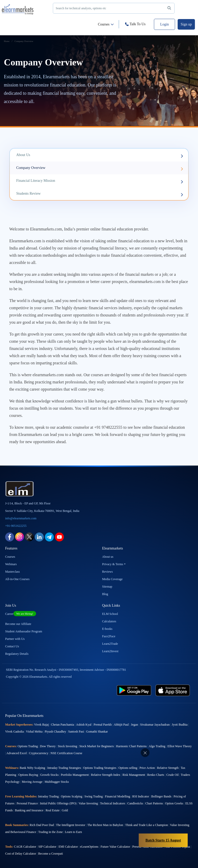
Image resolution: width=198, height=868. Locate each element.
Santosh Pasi (76, 732)
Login (164, 24)
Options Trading (28, 746)
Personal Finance (27, 803)
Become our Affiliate (18, 624)
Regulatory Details (17, 654)
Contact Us (12, 646)
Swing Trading (94, 796)
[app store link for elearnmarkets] (173, 690)
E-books (107, 629)
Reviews (107, 572)
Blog (105, 594)
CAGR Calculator (25, 847)
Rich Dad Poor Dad (42, 825)
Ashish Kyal (84, 725)
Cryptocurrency (39, 753)
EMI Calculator (68, 847)
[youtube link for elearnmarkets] (59, 536)
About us (108, 557)
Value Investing (88, 803)
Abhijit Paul (121, 725)
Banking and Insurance (29, 810)
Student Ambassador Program (24, 631)
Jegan (134, 725)
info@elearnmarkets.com (21, 518)
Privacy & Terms (113, 564)
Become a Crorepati (51, 854)
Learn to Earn (73, 832)
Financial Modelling (118, 796)
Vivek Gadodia (14, 732)
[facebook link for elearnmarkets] (10, 536)
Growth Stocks (49, 775)
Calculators (109, 621)
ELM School (110, 614)
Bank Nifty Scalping (32, 768)
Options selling (128, 768)
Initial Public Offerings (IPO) (58, 803)
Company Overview (100, 168)
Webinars (11, 564)
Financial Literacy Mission (100, 181)
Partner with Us (15, 639)
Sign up (186, 24)
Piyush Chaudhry (55, 732)
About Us (100, 155)
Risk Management (134, 775)
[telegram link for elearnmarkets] (49, 536)
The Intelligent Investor (71, 825)
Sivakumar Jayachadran (155, 725)
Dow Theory (48, 746)
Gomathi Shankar (97, 732)
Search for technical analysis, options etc (114, 8)
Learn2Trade (110, 644)
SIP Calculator (47, 847)
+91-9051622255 (16, 526)
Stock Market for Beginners (97, 746)
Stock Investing (67, 746)
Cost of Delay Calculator (21, 854)
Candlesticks (135, 803)
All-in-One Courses (17, 579)
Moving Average (32, 782)
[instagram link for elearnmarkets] (20, 536)
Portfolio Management (75, 775)
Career (21, 614)
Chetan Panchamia (63, 725)
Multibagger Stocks (57, 782)
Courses (106, 24)
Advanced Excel (17, 753)
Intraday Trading (48, 796)
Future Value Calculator (115, 847)
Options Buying (28, 775)
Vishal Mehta (34, 732)
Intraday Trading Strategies (64, 768)
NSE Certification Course (66, 753)
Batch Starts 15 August (163, 840)
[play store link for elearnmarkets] (134, 690)
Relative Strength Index (106, 775)
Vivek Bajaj (41, 725)
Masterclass (13, 572)
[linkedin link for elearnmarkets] (39, 536)
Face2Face (109, 636)
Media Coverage (112, 579)
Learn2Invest (110, 651)
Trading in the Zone (50, 832)
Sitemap (107, 587)
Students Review (100, 194)
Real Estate (53, 810)
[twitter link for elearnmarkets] (29, 536)
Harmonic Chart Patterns (131, 746)
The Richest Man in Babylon (105, 825)
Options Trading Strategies (100, 768)
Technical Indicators (113, 803)
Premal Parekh (103, 725)
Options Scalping (72, 796)
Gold (65, 810)
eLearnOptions (89, 847)
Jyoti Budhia (180, 725)
